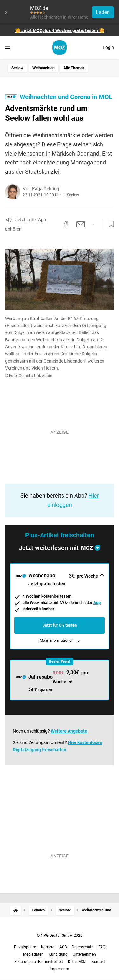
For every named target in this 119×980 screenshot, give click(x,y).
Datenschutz (83, 947)
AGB (63, 947)
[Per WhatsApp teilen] (93, 224)
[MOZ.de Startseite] (60, 47)
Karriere (48, 947)
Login (108, 47)
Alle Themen (74, 68)
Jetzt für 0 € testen (60, 625)
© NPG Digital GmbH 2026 (60, 936)
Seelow (17, 68)
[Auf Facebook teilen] (66, 224)
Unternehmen (84, 954)
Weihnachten (43, 68)
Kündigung (58, 954)
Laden (103, 12)
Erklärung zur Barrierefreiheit (39, 962)
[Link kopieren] (54, 224)
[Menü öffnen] (8, 48)
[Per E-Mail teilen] (81, 224)
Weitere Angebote (69, 731)
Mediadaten (33, 954)
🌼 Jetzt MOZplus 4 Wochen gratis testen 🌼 (60, 30)
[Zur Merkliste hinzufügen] (109, 224)
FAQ (102, 947)
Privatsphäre (25, 947)
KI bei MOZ (77, 962)
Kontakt (98, 962)
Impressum (60, 969)
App (97, 603)
